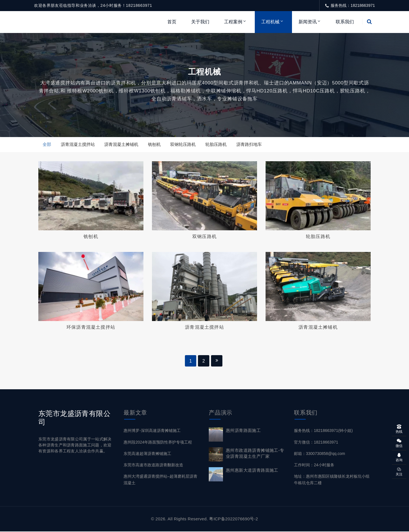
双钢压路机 (204, 237)
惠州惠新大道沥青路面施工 (252, 471)
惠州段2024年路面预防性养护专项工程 (158, 443)
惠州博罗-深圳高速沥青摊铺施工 (152, 431)
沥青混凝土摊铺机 (122, 145)
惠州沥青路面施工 (243, 431)
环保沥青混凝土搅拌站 (91, 327)
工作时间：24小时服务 (314, 465)
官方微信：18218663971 (316, 443)
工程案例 (233, 22)
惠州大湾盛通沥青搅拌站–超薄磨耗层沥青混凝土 (160, 480)
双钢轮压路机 (183, 145)
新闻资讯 (308, 22)
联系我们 (345, 22)
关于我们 (200, 22)
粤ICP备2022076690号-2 (233, 519)
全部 (47, 145)
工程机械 (270, 22)
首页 (172, 22)
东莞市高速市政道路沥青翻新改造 (153, 465)
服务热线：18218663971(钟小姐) (323, 431)
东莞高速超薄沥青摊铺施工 (147, 454)
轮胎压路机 (216, 145)
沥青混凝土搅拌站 (78, 145)
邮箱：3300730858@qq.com (320, 454)
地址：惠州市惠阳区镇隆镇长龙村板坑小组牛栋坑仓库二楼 (332, 480)
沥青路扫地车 (249, 145)
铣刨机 (155, 145)
